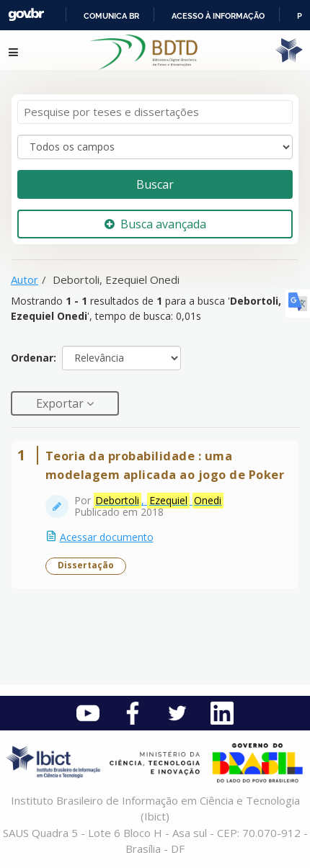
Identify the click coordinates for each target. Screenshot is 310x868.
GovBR (26, 15)
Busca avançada (155, 224)
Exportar (61, 403)
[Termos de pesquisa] (155, 112)
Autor (25, 279)
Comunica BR (111, 16)
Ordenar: (34, 358)
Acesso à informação (218, 16)
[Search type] (155, 147)
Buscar (155, 184)
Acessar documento (107, 537)
